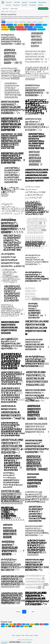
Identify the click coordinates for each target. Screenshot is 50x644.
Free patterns (33, 5)
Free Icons (8, 5)
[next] (33, 612)
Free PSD (40, 5)
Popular (35, 22)
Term (23, 635)
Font (7, 12)
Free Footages (33, 2)
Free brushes (16, 5)
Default (3, 22)
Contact (36, 635)
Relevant (29, 22)
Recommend (23, 22)
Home (3, 12)
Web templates (42, 2)
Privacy (27, 635)
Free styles (24, 5)
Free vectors (9, 2)
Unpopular (41, 22)
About (31, 635)
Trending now (10, 22)
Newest (16, 22)
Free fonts (25, 2)
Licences (18, 635)
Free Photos (17, 2)
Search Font (5, 9)
